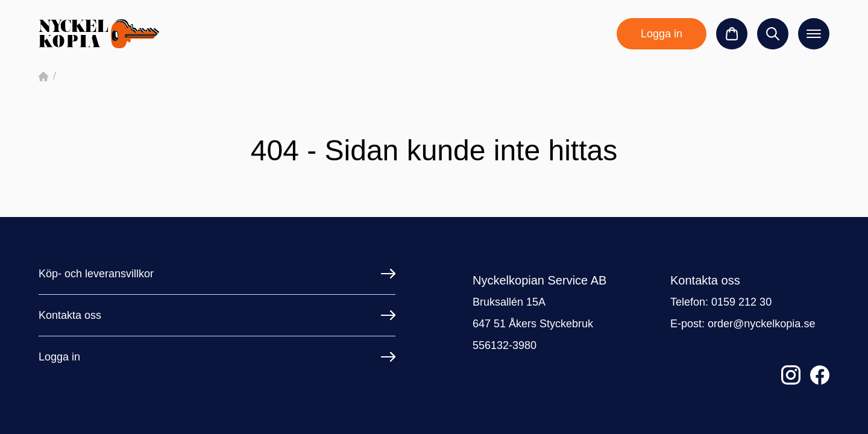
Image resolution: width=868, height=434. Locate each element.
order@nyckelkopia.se (761, 324)
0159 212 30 (741, 302)
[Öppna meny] (814, 34)
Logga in (662, 34)
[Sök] (773, 34)
